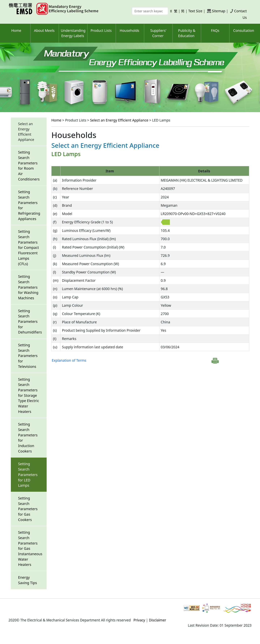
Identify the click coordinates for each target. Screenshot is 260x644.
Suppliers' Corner (158, 33)
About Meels (44, 30)
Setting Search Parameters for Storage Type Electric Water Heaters (29, 395)
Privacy (139, 620)
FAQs (215, 30)
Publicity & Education (187, 33)
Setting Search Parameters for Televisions (28, 356)
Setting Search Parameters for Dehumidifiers (30, 322)
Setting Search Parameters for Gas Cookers (28, 509)
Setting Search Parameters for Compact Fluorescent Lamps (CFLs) (28, 247)
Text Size (195, 11)
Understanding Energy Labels (73, 33)
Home (16, 30)
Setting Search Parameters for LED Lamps (28, 475)
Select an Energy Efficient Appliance (119, 120)
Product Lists (101, 30)
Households (130, 30)
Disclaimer (158, 620)
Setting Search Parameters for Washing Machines (28, 287)
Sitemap (219, 11)
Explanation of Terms (69, 360)
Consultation (244, 30)
